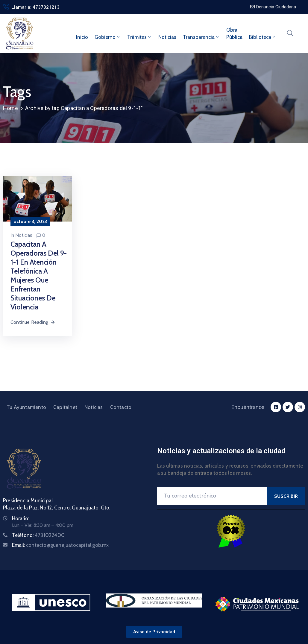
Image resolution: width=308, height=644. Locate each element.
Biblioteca (263, 37)
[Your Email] (212, 496)
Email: (60, 545)
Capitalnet (65, 407)
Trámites (139, 37)
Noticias (167, 37)
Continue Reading (33, 322)
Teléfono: (38, 535)
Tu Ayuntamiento (26, 407)
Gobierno (108, 37)
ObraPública (234, 33)
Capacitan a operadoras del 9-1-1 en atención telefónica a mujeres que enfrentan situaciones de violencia (39, 276)
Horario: (21, 518)
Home (10, 108)
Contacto (121, 407)
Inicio (82, 37)
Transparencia (201, 37)
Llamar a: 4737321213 (35, 7)
